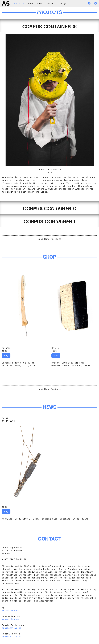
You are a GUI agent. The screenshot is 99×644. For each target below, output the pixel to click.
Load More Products (49, 389)
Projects (19, 3)
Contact (50, 3)
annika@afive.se (12, 628)
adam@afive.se (10, 619)
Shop (30, 3)
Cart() (63, 3)
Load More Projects (49, 239)
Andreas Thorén (84, 189)
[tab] (49, 26)
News (39, 3)
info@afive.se (10, 610)
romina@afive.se (12, 636)
